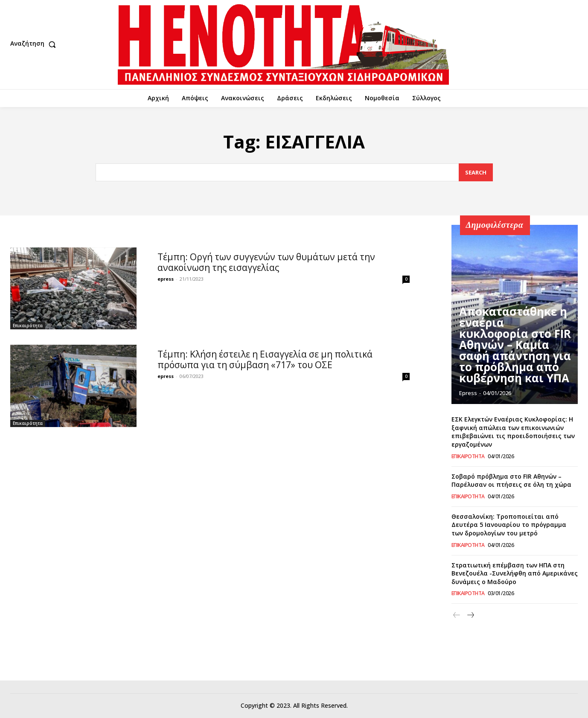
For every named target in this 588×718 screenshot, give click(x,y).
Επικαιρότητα (28, 326)
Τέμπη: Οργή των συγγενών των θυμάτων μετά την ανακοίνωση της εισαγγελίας (266, 262)
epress (166, 279)
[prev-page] (457, 615)
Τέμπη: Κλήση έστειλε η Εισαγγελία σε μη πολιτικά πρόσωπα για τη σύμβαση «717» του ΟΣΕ (265, 359)
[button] (35, 44)
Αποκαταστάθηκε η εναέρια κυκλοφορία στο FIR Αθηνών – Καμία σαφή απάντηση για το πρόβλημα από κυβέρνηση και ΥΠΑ (515, 358)
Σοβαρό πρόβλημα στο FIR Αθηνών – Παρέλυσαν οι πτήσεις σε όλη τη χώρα (511, 481)
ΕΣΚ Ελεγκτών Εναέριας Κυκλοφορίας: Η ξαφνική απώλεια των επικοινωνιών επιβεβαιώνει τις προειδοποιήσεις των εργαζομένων (513, 432)
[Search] (476, 173)
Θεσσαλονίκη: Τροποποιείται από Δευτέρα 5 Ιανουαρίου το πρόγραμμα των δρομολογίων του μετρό (509, 525)
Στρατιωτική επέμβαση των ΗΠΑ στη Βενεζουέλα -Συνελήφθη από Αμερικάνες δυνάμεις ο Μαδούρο (515, 573)
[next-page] (470, 615)
